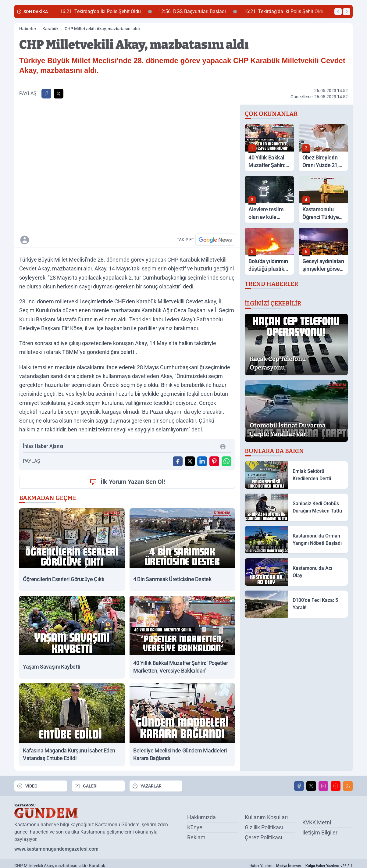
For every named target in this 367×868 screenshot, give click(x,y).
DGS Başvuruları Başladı (198, 12)
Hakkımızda (201, 817)
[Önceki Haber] (338, 12)
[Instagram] (323, 786)
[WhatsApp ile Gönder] (226, 461)
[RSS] (348, 786)
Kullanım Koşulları (266, 817)
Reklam (196, 837)
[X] (311, 786)
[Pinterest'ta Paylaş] (214, 461)
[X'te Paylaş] (59, 94)
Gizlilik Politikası (264, 827)
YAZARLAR (147, 786)
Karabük (50, 29)
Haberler (28, 29)
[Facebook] (299, 786)
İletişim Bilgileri (321, 832)
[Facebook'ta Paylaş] (46, 94)
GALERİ (86, 786)
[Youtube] (336, 786)
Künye (195, 827)
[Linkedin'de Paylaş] (202, 461)
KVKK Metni (317, 822)
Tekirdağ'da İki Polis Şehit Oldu (106, 12)
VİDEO (27, 786)
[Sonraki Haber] (347, 12)
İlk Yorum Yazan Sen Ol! (127, 482)
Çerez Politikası (263, 837)
